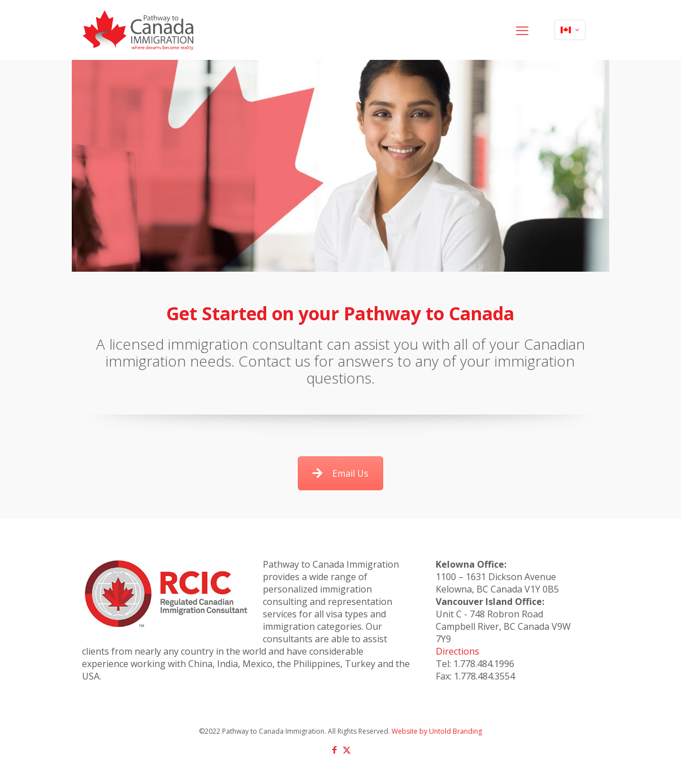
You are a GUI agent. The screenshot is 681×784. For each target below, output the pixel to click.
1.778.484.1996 (484, 664)
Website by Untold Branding (437, 731)
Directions (457, 651)
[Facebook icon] (335, 750)
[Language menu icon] (570, 30)
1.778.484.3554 (484, 676)
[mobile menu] (522, 30)
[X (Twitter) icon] (347, 750)
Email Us (340, 473)
